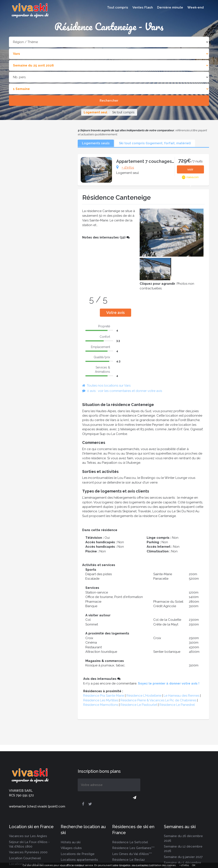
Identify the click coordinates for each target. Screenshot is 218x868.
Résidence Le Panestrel (177, 705)
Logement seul (95, 112)
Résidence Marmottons (101, 705)
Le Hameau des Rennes (181, 696)
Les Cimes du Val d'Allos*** (132, 854)
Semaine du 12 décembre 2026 (183, 849)
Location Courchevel (25, 858)
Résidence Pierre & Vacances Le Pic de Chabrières (158, 700)
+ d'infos (128, 168)
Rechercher (109, 101)
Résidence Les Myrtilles (101, 700)
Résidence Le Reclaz (128, 860)
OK (194, 865)
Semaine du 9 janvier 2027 (183, 857)
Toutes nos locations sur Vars (106, 386)
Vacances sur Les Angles (28, 836)
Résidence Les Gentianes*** (133, 848)
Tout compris (118, 7)
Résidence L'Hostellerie (144, 696)
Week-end (196, 7)
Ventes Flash (143, 7)
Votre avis (115, 313)
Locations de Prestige (78, 854)
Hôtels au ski (71, 842)
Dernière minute (170, 7)
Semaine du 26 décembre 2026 (183, 838)
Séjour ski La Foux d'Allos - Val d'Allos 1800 (29, 844)
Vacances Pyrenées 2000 (28, 852)
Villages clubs (71, 848)
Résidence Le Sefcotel (130, 842)
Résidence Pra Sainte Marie (104, 696)
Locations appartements (79, 860)
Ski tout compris (123, 112)
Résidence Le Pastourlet (139, 705)
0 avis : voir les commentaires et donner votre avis (122, 391)
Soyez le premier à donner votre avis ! (169, 683)
